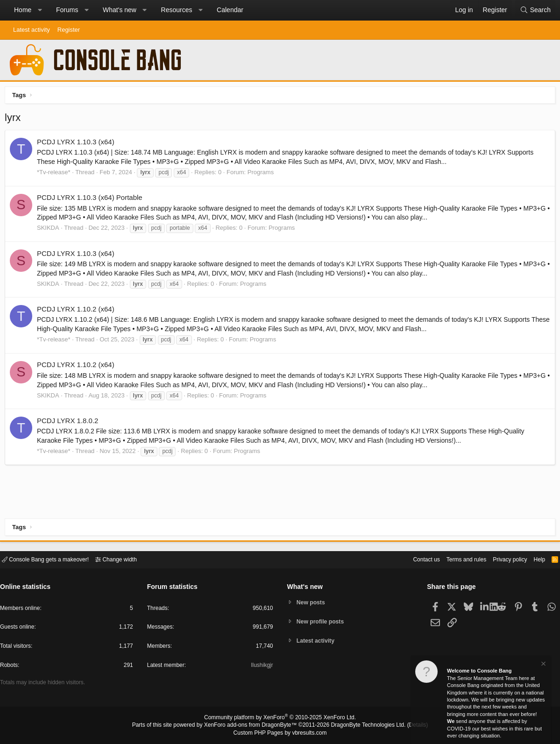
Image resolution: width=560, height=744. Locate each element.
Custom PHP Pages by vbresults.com (280, 733)
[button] (40, 10)
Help (534, 559)
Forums (67, 10)
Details (406, 726)
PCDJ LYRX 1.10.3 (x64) (78, 144)
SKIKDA (50, 230)
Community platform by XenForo (280, 719)
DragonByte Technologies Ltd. (361, 726)
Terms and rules (455, 559)
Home (23, 10)
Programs (263, 174)
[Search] (535, 10)
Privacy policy (502, 559)
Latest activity (32, 30)
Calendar (230, 10)
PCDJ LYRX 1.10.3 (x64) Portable (92, 200)
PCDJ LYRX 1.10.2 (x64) (78, 311)
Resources (177, 10)
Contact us (412, 559)
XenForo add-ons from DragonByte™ (253, 726)
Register (69, 30)
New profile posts (322, 621)
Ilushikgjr (261, 667)
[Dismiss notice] (543, 665)
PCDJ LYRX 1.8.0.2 (70, 423)
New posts (312, 602)
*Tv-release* (56, 174)
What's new (120, 10)
